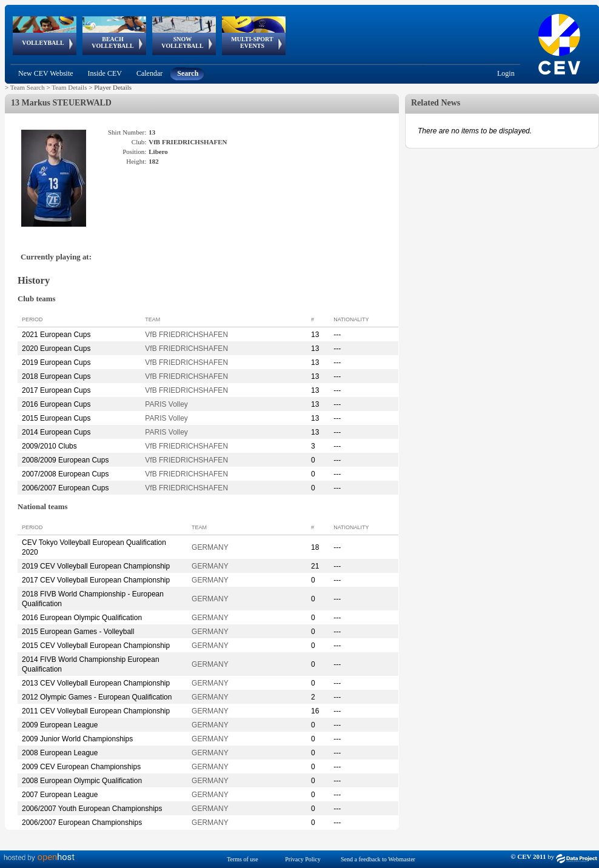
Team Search (28, 87)
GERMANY (210, 547)
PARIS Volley (166, 404)
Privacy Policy (303, 859)
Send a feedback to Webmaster (378, 859)
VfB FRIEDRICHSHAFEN (186, 335)
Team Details (69, 87)
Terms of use (243, 859)
